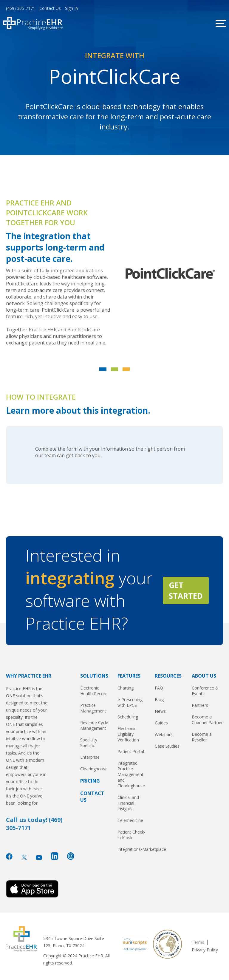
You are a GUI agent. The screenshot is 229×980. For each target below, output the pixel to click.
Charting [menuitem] (126, 688)
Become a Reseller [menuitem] (202, 737)
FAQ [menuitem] (159, 688)
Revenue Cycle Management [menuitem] (94, 725)
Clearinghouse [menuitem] (94, 769)
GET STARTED (186, 591)
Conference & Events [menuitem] (205, 691)
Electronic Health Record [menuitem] (94, 691)
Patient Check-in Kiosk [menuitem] (131, 835)
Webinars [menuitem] (164, 734)
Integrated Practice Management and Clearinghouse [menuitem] (131, 774)
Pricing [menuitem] (90, 781)
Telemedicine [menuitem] (130, 820)
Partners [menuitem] (200, 705)
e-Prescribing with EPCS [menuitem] (130, 702)
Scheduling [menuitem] (128, 717)
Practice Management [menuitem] (93, 708)
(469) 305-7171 (21, 8)
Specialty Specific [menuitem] (89, 743)
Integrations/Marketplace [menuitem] (133, 849)
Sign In (71, 8)
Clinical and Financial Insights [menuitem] (128, 803)
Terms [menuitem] (198, 942)
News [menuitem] (160, 711)
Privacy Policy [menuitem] (205, 950)
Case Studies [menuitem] (167, 746)
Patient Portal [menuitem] (131, 751)
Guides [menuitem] (161, 723)
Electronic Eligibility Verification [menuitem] (128, 734)
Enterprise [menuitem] (90, 757)
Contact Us (50, 8)
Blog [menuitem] (159, 700)
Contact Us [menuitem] (92, 797)
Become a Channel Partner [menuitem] (207, 720)
